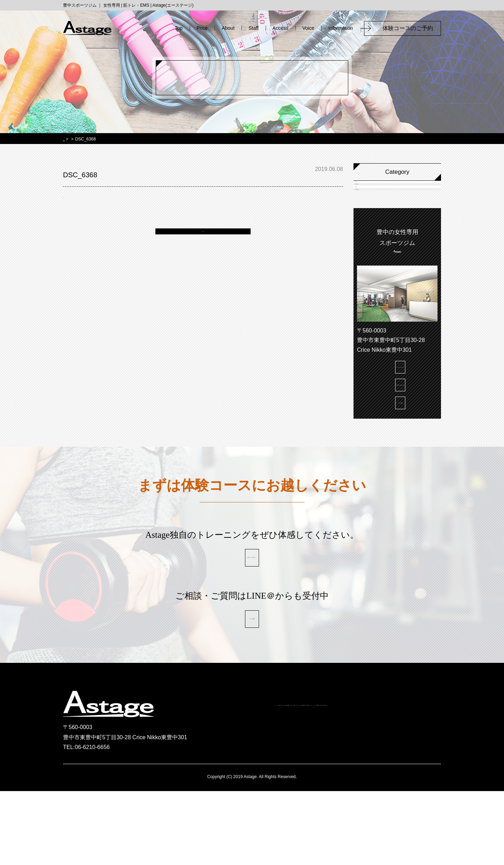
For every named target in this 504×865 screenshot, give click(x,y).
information (379, 248)
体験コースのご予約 (411, 28)
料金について (229, 782)
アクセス (367, 782)
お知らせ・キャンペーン (252, 794)
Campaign (378, 209)
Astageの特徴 (277, 782)
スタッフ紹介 (325, 782)
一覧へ (203, 238)
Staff (254, 28)
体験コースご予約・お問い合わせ (339, 794)
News (372, 228)
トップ (190, 782)
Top (179, 28)
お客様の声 (406, 782)
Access (281, 28)
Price (202, 28)
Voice (308, 28)
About (228, 28)
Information (341, 28)
